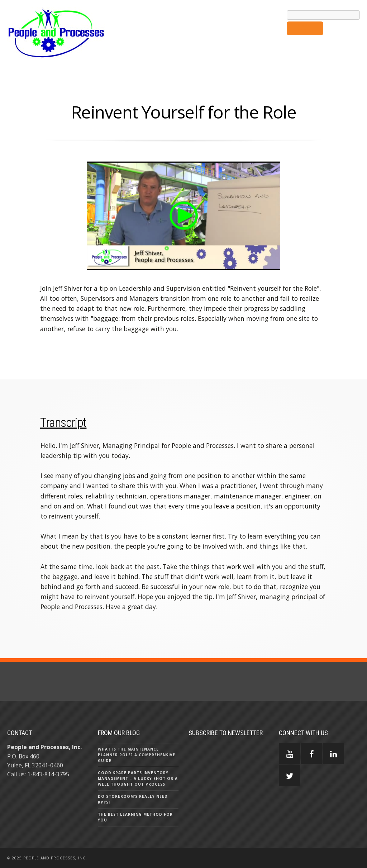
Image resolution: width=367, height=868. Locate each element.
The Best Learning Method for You (135, 817)
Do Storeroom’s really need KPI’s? (133, 799)
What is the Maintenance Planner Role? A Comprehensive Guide (137, 755)
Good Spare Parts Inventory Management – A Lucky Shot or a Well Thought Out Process (138, 778)
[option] (183, 217)
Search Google (305, 28)
